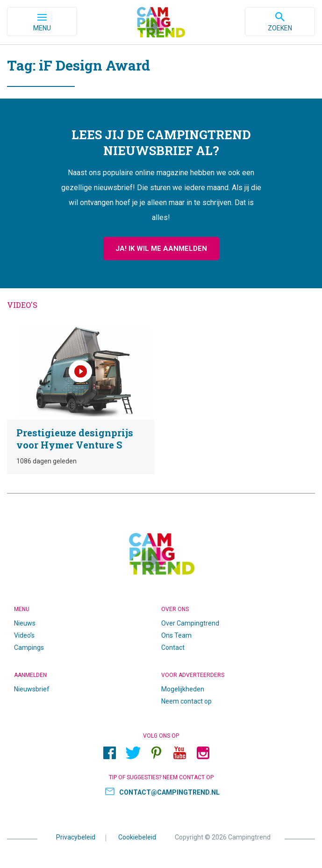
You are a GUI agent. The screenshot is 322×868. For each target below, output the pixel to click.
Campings (29, 647)
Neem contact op (186, 701)
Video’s (24, 635)
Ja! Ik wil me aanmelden (161, 249)
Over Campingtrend (190, 623)
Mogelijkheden (183, 689)
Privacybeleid (76, 837)
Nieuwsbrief (32, 689)
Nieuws (25, 623)
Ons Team (176, 635)
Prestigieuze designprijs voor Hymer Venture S (81, 399)
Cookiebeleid (137, 837)
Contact (173, 647)
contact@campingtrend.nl (169, 792)
